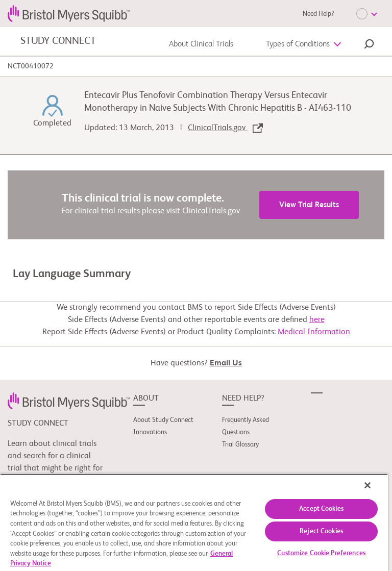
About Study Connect (163, 420)
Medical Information (314, 332)
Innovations (150, 432)
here (317, 320)
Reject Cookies (321, 531)
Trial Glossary (240, 445)
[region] (194, 522)
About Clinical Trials (201, 44)
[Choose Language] (366, 14)
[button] (369, 45)
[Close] (367, 485)
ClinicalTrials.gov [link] (225, 128)
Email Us (226, 363)
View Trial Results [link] (309, 205)
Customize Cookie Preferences (321, 553)
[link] (69, 401)
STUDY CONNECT (58, 41)
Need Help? (318, 14)
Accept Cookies (321, 509)
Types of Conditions (298, 44)
